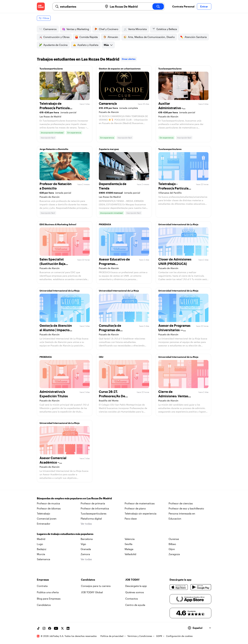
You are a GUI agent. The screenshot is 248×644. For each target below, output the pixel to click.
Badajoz (42, 549)
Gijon (172, 549)
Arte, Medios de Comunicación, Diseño (149, 37)
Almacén (111, 37)
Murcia (41, 554)
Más (108, 45)
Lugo (40, 544)
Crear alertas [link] (129, 59)
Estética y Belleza (165, 29)
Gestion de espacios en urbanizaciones (120, 69)
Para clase (131, 519)
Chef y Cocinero (106, 29)
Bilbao (172, 544)
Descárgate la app (136, 586)
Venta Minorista (135, 29)
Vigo (83, 544)
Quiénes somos (135, 592)
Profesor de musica (48, 503)
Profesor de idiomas (49, 508)
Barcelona (87, 539)
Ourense (174, 539)
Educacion (175, 519)
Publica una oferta (48, 592)
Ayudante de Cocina (53, 45)
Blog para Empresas (49, 599)
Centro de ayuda (135, 605)
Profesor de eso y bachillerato (186, 508)
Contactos (132, 599)
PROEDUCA (105, 224)
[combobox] (81, 6)
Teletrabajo (43, 513)
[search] (158, 6)
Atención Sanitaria (193, 37)
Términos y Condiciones (140, 636)
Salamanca (43, 559)
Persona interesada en (182, 513)
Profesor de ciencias (181, 503)
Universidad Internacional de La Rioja (178, 224)
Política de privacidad (112, 636)
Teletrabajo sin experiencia (141, 513)
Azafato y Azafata (86, 45)
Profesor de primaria (93, 503)
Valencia (130, 539)
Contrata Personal (183, 6)
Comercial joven (47, 519)
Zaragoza (174, 554)
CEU (101, 357)
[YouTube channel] (56, 628)
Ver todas (86, 524)
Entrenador (44, 524)
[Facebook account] (50, 628)
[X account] (62, 628)
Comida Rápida (86, 37)
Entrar (204, 6)
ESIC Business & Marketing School (58, 224)
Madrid (41, 539)
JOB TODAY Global (92, 592)
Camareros (48, 29)
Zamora (85, 554)
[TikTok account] (38, 628)
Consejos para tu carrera (96, 586)
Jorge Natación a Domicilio (54, 149)
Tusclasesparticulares (51, 69)
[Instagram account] (44, 628)
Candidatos (44, 605)
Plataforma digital (91, 519)
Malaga (129, 549)
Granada (86, 549)
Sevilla (129, 544)
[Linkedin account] (68, 628)
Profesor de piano (135, 508)
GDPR (159, 636)
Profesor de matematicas (140, 503)
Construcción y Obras (54, 37)
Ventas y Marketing (76, 29)
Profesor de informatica (95, 508)
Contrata (42, 586)
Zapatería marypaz (109, 149)
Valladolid (130, 554)
